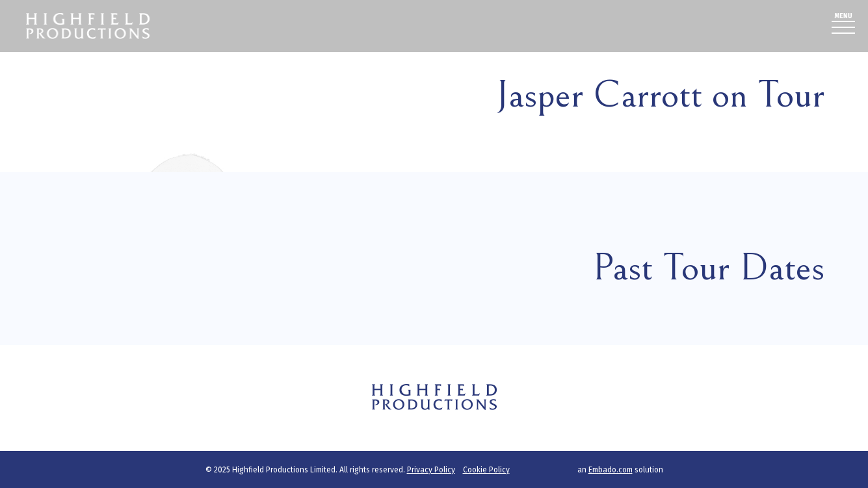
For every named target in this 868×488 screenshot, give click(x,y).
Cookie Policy (486, 470)
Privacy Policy (431, 470)
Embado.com (611, 470)
